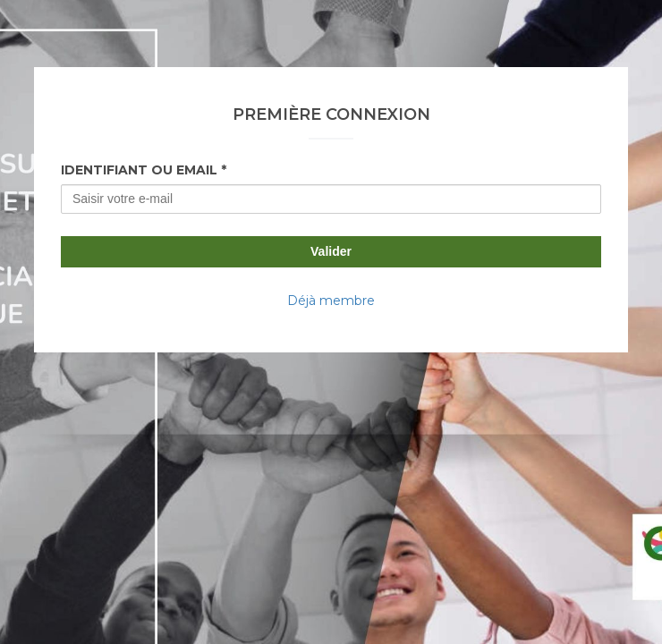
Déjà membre (331, 301)
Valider (331, 251)
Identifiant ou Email (139, 170)
